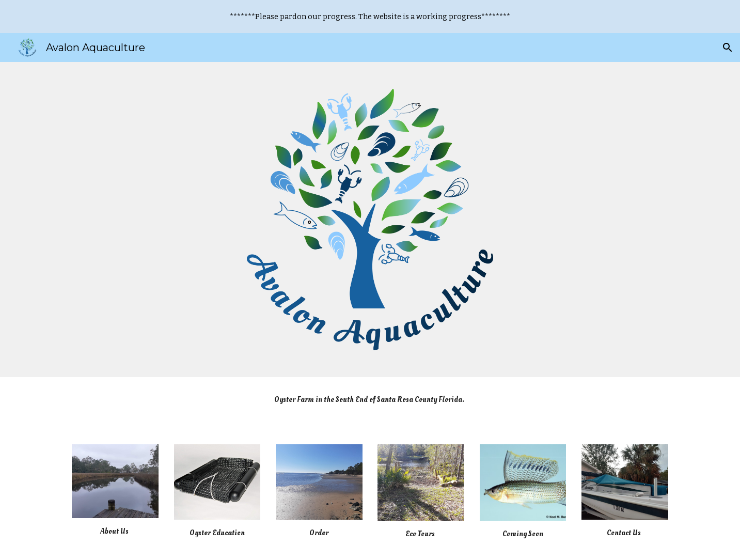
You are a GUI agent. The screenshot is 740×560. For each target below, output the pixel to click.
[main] (370, 404)
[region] (370, 17)
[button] (728, 48)
